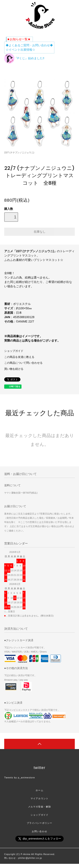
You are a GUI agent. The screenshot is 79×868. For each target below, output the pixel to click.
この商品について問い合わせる (23, 363)
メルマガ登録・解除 (39, 807)
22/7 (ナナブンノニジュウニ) (19, 152)
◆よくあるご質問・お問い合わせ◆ (29, 45)
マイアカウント (39, 798)
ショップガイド (14, 351)
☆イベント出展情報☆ (20, 50)
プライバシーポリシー (39, 823)
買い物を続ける (14, 369)
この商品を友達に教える (19, 357)
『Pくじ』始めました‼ (24, 58)
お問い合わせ (39, 831)
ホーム (39, 790)
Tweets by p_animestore (20, 778)
